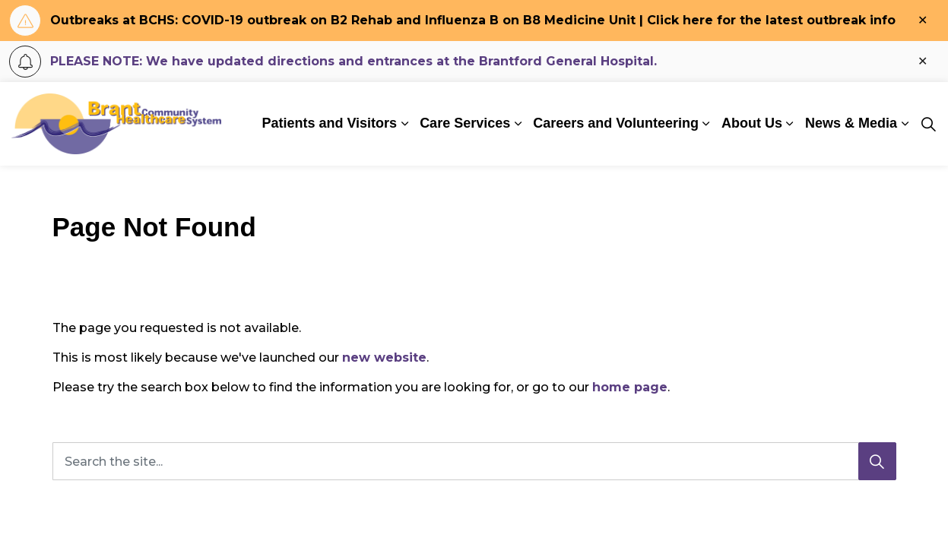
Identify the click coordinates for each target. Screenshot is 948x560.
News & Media (851, 123)
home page (630, 387)
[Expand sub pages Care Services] (518, 124)
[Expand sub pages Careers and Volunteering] (706, 124)
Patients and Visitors (329, 123)
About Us (752, 123)
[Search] (877, 461)
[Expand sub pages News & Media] (905, 124)
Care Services (465, 123)
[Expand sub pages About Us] (790, 124)
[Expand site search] (928, 124)
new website (384, 358)
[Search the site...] (474, 461)
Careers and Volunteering (616, 123)
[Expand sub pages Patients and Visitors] (404, 124)
